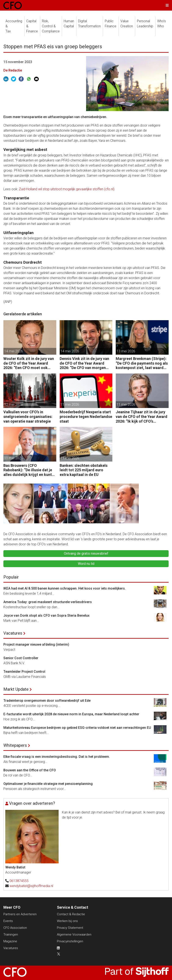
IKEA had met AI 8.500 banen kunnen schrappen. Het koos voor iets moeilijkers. (65, 588)
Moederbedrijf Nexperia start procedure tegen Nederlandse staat (86, 416)
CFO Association (15, 928)
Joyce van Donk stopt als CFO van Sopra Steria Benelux (46, 615)
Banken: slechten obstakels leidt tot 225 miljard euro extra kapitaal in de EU (84, 470)
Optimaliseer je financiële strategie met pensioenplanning (48, 784)
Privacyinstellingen (70, 941)
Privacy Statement (70, 928)
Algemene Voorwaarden (74, 935)
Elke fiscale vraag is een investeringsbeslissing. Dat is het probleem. (57, 757)
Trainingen (11, 935)
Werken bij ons (67, 921)
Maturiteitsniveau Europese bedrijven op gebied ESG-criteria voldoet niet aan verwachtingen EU (77, 728)
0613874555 (19, 881)
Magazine (10, 941)
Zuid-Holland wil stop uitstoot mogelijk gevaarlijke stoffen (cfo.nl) (67, 189)
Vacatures (13, 633)
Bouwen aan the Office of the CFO (30, 770)
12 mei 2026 (14, 405)
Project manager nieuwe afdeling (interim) (36, 644)
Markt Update (16, 689)
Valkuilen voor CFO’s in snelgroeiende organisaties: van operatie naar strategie (28, 416)
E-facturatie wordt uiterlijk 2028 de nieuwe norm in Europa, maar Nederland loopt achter (71, 714)
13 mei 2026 (126, 351)
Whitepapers (15, 745)
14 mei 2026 (14, 351)
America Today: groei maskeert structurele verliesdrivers (48, 602)
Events (8, 921)
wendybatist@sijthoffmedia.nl (31, 886)
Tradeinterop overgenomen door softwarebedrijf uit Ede (47, 701)
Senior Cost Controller (21, 658)
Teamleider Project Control (24, 672)
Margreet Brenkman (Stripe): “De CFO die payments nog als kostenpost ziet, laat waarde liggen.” (142, 363)
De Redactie (13, 70)
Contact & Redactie (71, 914)
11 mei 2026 (70, 405)
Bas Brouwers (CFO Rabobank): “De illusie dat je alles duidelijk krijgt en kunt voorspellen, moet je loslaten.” (28, 470)
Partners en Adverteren (20, 914)
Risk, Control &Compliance (51, 26)
